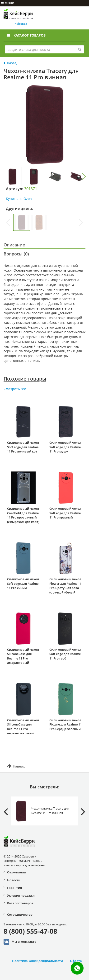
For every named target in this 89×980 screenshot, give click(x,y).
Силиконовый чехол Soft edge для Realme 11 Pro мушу (65, 447)
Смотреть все (15, 389)
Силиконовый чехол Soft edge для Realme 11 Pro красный (65, 513)
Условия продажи (21, 895)
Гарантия (14, 888)
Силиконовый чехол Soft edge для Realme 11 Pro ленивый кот (23, 447)
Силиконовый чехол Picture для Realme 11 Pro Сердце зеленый (66, 724)
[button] (84, 177)
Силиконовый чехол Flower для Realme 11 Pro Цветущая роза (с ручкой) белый (65, 586)
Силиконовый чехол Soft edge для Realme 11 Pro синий (23, 583)
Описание (14, 245)
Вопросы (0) (16, 254)
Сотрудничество (20, 914)
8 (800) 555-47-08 (30, 931)
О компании (17, 872)
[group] (22, 222)
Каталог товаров (26, 35)
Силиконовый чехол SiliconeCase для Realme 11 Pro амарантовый (23, 656)
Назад (10, 63)
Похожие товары (25, 379)
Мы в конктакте (20, 942)
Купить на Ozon (19, 199)
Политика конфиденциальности (37, 961)
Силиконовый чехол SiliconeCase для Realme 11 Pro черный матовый (23, 727)
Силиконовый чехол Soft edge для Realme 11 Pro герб (65, 654)
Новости (14, 880)
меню (8, 3)
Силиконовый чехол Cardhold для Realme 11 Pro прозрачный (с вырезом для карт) (23, 515)
